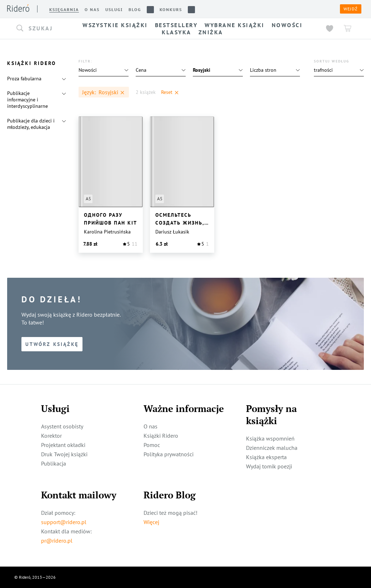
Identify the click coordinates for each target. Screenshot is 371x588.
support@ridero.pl (64, 522)
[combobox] (39, 29)
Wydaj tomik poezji (269, 466)
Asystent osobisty (62, 426)
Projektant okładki (63, 445)
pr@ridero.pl (57, 541)
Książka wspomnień (270, 438)
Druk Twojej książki (64, 454)
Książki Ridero (161, 436)
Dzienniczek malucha (272, 448)
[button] (39, 29)
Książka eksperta (266, 457)
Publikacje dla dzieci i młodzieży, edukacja (31, 124)
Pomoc (152, 445)
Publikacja (54, 463)
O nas (151, 426)
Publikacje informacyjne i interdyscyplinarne (27, 100)
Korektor (51, 436)
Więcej (151, 522)
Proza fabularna (24, 79)
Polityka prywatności (169, 454)
